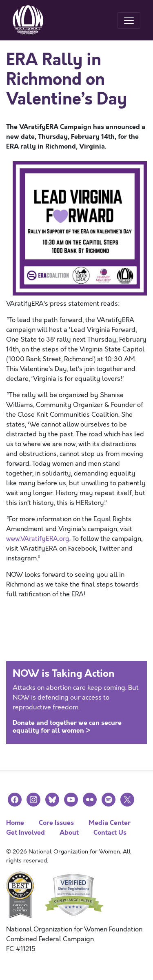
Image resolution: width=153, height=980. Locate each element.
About (69, 832)
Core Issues (56, 823)
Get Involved (25, 832)
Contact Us (110, 832)
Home (15, 823)
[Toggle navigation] (129, 20)
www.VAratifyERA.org (38, 539)
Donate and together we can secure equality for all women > (67, 727)
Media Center (110, 823)
